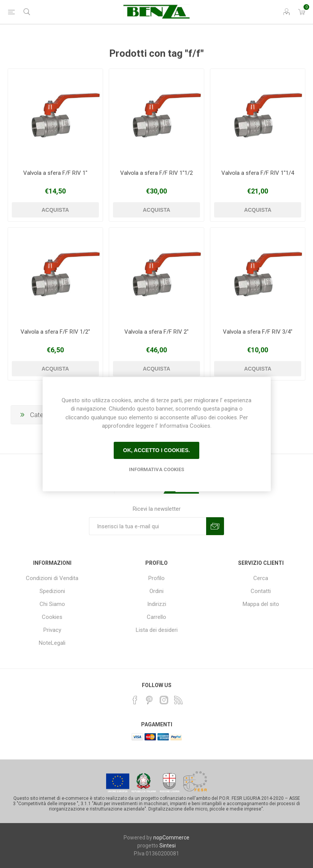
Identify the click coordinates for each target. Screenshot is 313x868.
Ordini (156, 591)
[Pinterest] (149, 700)
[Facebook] (135, 700)
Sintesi (168, 846)
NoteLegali (52, 643)
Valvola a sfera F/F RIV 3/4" (258, 332)
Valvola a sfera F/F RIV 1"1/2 (156, 173)
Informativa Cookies (156, 469)
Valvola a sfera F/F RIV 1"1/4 (258, 173)
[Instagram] (164, 700)
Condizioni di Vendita (52, 578)
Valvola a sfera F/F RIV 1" (55, 173)
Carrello (156, 617)
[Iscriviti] (148, 526)
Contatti (261, 591)
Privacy (52, 630)
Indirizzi (157, 604)
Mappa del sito (261, 604)
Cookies (52, 617)
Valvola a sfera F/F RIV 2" (156, 332)
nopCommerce (171, 838)
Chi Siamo (52, 604)
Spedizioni (52, 591)
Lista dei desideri (157, 630)
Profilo (156, 578)
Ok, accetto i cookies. (157, 450)
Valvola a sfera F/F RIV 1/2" (55, 332)
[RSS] (178, 700)
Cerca (261, 578)
